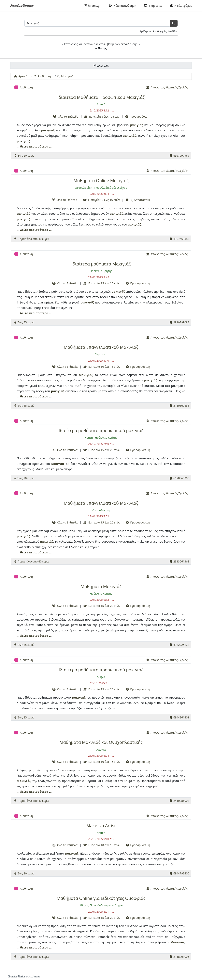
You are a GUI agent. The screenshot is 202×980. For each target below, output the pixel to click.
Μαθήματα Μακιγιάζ (101, 586)
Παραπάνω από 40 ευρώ (32, 239)
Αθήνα (101, 677)
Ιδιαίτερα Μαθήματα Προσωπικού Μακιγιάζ (101, 97)
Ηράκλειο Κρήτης (101, 271)
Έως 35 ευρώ (24, 322)
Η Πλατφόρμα (181, 6)
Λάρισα (101, 749)
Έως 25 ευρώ (24, 717)
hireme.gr (92, 6)
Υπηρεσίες (153, 6)
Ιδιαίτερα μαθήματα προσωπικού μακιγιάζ (101, 430)
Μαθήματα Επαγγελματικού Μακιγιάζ (101, 347)
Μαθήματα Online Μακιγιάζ (101, 181)
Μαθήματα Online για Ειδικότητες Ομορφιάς (101, 898)
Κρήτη (89, 438)
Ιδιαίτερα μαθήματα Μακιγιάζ (101, 264)
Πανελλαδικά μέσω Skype (111, 188)
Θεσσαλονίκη (84, 188)
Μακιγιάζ (86, 375)
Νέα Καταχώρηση (123, 6)
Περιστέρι (101, 354)
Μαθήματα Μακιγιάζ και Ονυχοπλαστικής (101, 742)
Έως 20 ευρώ (24, 155)
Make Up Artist (101, 825)
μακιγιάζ (136, 125)
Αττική (101, 104)
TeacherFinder (22, 6)
